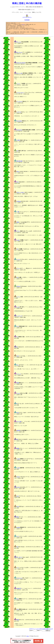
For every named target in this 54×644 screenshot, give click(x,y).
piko (16, 599)
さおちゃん (18, 578)
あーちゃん (18, 52)
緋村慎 (17, 430)
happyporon (18, 130)
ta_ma (17, 307)
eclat (28, 636)
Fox (16, 277)
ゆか (17, 182)
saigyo (17, 477)
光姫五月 (18, 588)
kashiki (17, 527)
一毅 (17, 212)
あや (17, 496)
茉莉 (17, 222)
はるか (17, 487)
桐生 (17, 517)
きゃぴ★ (18, 422)
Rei (16, 547)
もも (17, 326)
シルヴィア (18, 316)
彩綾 (17, 383)
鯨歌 (17, 620)
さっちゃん (18, 101)
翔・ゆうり (18, 557)
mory (17, 356)
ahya (17, 609)
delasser (17, 286)
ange (17, 413)
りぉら (17, 393)
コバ (17, 536)
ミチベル (18, 112)
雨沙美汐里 (18, 161)
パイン (17, 297)
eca (16, 151)
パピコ (17, 259)
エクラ (23, 24)
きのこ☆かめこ (19, 192)
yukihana (18, 201)
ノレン (17, 84)
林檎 (17, 448)
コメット (18, 374)
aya (16, 337)
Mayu (17, 171)
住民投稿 (27, 20)
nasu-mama (18, 121)
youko (17, 240)
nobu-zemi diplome (20, 63)
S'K (16, 249)
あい (17, 365)
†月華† (17, 140)
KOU (17, 507)
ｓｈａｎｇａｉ (19, 93)
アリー (17, 268)
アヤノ (17, 231)
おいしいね (18, 73)
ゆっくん (18, 42)
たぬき (17, 459)
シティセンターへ (27, 17)
